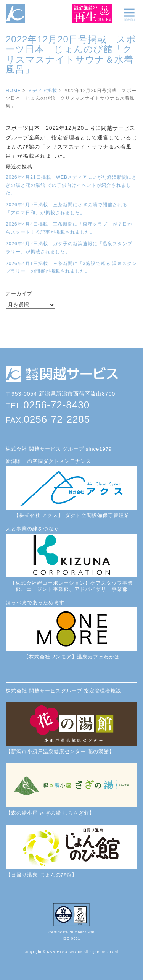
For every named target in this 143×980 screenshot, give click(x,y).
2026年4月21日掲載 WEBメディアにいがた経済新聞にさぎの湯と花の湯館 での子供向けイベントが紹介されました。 (71, 185)
